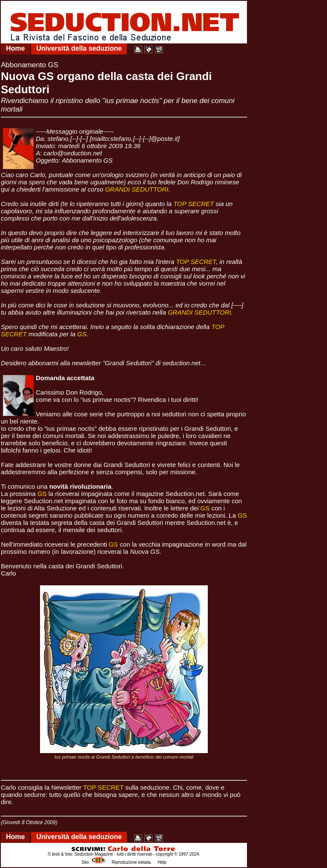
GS (82, 334)
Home (15, 48)
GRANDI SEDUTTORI (137, 189)
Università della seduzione (79, 48)
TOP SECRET (194, 204)
